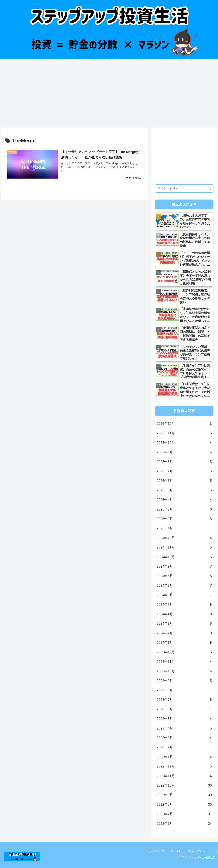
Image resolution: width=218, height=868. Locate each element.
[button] (210, 188)
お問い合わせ (176, 851)
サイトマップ (156, 851)
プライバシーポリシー (201, 851)
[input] (184, 189)
